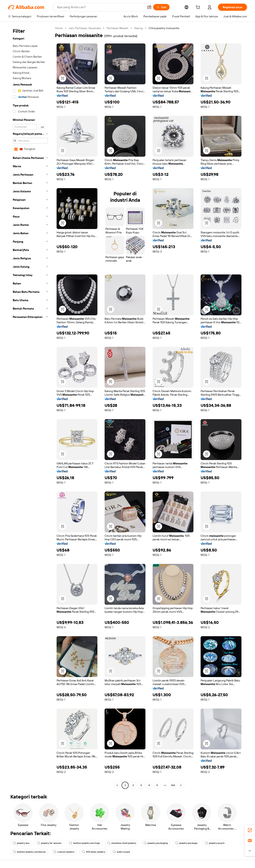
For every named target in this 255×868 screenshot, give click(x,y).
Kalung (138, 28)
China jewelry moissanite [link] (164, 28)
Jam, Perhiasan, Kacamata (85, 28)
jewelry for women (49, 843)
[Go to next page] (181, 785)
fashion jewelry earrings (84, 843)
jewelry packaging (156, 843)
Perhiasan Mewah (117, 28)
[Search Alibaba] (100, 7)
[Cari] (161, 7)
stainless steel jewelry (122, 843)
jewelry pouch (215, 843)
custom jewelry (64, 852)
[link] (250, 830)
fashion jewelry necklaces (29, 852)
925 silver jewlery (94, 852)
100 (173, 785)
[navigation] (30, 407)
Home (59, 28)
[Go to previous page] (117, 785)
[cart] (199, 8)
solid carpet (121, 852)
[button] (149, 7)
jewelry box (21, 843)
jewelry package (186, 843)
